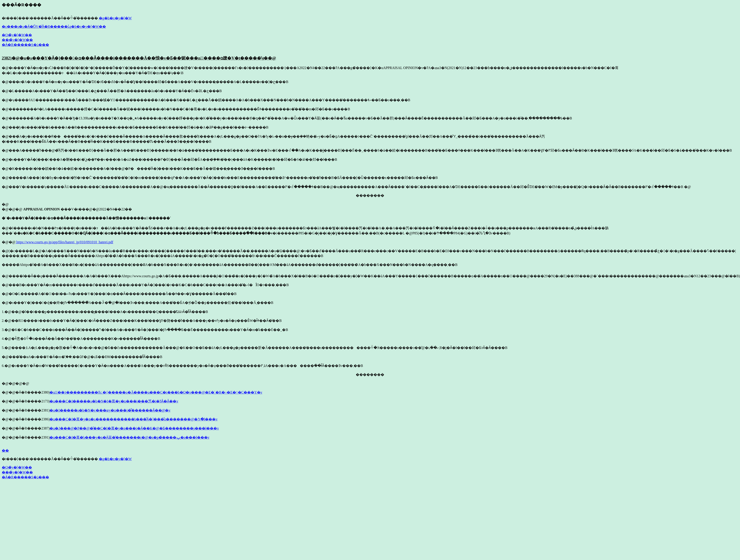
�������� (370, 195)
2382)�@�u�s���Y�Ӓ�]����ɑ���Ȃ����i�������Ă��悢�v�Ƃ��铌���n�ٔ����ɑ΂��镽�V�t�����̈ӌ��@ (139, 58)
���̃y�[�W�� (17, 40)
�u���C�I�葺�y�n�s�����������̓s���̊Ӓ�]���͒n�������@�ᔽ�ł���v (133, 419)
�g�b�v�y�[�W (115, 18)
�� (5, 450)
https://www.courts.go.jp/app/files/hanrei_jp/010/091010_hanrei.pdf (64, 242)
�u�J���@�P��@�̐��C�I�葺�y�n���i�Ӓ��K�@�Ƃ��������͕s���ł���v (134, 428)
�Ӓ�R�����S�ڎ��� (25, 45)
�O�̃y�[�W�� (17, 35)
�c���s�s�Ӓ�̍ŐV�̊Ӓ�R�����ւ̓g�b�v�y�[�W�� (54, 27)
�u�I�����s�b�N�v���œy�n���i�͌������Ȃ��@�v (110, 410)
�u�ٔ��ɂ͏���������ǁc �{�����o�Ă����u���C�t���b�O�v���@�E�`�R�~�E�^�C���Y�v (156, 392)
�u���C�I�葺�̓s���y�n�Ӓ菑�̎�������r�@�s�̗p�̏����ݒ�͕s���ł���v (129, 437)
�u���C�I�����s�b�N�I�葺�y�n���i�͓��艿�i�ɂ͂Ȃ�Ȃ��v (114, 401)
